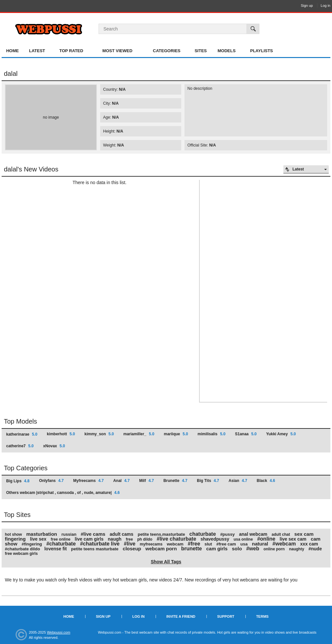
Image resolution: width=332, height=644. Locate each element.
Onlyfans (51, 481)
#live (130, 544)
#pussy (227, 534)
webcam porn (161, 549)
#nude (315, 549)
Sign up (307, 6)
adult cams (121, 534)
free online (60, 539)
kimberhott (61, 434)
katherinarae (22, 434)
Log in (326, 6)
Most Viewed (117, 51)
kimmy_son (99, 434)
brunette (192, 549)
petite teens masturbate (95, 549)
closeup (132, 549)
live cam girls (89, 539)
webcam (175, 544)
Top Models (20, 421)
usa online (243, 539)
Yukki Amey (281, 434)
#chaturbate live (100, 544)
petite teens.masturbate (161, 534)
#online (266, 539)
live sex (38, 539)
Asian (238, 481)
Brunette (175, 481)
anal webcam (253, 534)
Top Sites (17, 515)
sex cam (304, 534)
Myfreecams (89, 481)
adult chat (281, 534)
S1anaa (246, 434)
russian (69, 534)
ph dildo (145, 539)
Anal (121, 481)
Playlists (261, 51)
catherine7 (20, 446)
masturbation (42, 534)
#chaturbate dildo (22, 549)
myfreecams (151, 544)
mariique (176, 434)
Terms (262, 616)
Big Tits (208, 481)
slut (208, 544)
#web (253, 549)
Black (266, 481)
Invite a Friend (181, 616)
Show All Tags (166, 562)
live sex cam (293, 539)
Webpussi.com (59, 632)
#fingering (32, 544)
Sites (201, 51)
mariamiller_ (139, 434)
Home (12, 51)
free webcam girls (21, 554)
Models (227, 51)
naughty (296, 549)
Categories (167, 51)
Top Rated (71, 51)
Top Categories (26, 468)
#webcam (284, 544)
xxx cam (309, 544)
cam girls (217, 549)
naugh (115, 539)
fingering (15, 539)
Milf (146, 481)
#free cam (226, 544)
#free (194, 544)
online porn (274, 549)
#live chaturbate (176, 539)
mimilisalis (211, 434)
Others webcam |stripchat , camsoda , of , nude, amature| (63, 493)
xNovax (54, 446)
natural (260, 544)
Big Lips (18, 481)
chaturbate (203, 534)
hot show (13, 534)
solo (237, 549)
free (129, 539)
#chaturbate (61, 544)
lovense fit (56, 549)
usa (244, 544)
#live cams (93, 534)
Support (226, 616)
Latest (37, 51)
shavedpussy (215, 539)
